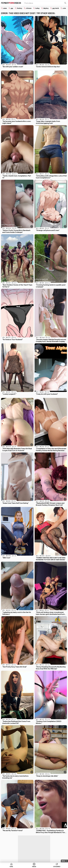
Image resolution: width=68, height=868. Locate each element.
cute (64, 8)
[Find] (65, 3)
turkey (37, 8)
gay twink (56, 8)
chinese (29, 8)
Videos (34, 866)
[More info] (32, 63)
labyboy (46, 8)
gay (12, 8)
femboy (20, 8)
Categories (57, 866)
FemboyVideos (11, 3)
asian (5, 8)
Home (11, 866)
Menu (63, 861)
